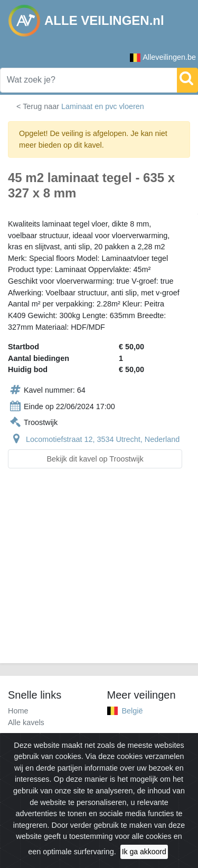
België (133, 711)
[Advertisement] (99, 572)
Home (18, 711)
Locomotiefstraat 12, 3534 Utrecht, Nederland (103, 439)
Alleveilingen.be (163, 57)
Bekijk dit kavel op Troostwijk (95, 459)
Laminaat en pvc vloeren (103, 106)
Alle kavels (26, 722)
